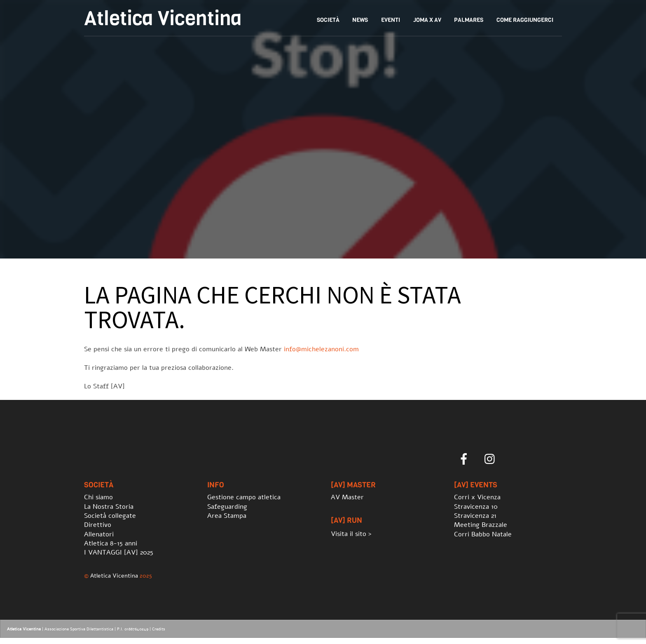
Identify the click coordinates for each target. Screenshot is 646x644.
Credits (159, 629)
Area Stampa (227, 516)
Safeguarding (227, 507)
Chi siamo (98, 497)
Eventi (391, 20)
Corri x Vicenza (477, 497)
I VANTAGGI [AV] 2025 (119, 552)
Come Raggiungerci (525, 20)
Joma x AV (427, 20)
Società (328, 20)
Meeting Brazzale (481, 525)
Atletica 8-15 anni (111, 543)
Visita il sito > (351, 534)
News (360, 20)
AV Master (347, 497)
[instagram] (492, 459)
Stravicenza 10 (476, 507)
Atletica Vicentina (114, 576)
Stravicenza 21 (475, 516)
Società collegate (110, 516)
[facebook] (465, 459)
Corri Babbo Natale (483, 534)
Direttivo (98, 525)
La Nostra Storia (109, 507)
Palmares (469, 20)
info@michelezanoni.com (321, 349)
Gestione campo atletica (244, 497)
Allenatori (99, 534)
